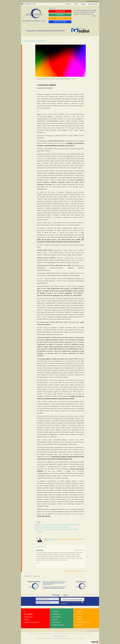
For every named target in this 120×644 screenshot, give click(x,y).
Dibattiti (79, 620)
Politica (79, 614)
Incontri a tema (58, 625)
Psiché (55, 620)
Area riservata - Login (29, 4)
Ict (25, 612)
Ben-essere (57, 617)
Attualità (79, 625)
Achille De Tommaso (49, 539)
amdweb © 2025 (95, 631)
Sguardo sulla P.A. (83, 622)
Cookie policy (56, 636)
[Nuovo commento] (41, 547)
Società (79, 617)
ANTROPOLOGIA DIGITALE (38, 41)
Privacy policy (64, 636)
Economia (80, 612)
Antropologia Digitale (32, 622)
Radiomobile (28, 614)
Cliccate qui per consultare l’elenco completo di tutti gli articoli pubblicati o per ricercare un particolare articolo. (55, 583)
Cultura (55, 612)
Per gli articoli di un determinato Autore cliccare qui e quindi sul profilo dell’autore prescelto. (55, 588)
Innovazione (28, 617)
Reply (38, 563)
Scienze (27, 620)
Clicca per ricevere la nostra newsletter (72, 599)
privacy (80, 602)
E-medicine (56, 614)
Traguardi (56, 622)
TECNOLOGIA (25, 41)
